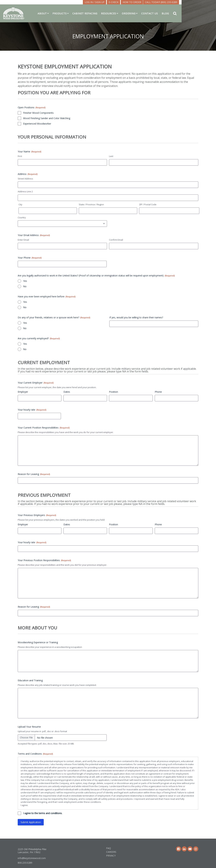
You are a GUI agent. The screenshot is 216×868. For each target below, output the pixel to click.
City (20, 204)
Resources (128, 14)
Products (79, 14)
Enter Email (23, 240)
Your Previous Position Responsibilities (44, 560)
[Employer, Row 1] (40, 398)
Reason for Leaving (34, 474)
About (61, 14)
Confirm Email (116, 240)
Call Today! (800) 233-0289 (180, 2)
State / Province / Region (91, 204)
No (25, 286)
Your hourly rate (32, 410)
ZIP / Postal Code (148, 204)
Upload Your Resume (29, 727)
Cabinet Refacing (104, 14)
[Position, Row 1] (131, 398)
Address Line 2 (25, 191)
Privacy (111, 856)
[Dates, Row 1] (85, 398)
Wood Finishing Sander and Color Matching (47, 118)
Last (111, 156)
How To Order (151, 2)
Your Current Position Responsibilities (44, 428)
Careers (111, 852)
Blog (185, 14)
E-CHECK (133, 2)
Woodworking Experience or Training (38, 642)
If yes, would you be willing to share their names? (136, 317)
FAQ (109, 848)
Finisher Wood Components (38, 113)
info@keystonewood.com (32, 858)
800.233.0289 (25, 863)
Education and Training (30, 680)
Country (22, 217)
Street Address (25, 179)
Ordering (148, 14)
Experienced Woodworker (37, 124)
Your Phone (30, 258)
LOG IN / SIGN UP (114, 2)
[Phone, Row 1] (177, 398)
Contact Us (169, 14)
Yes (25, 281)
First (20, 156)
